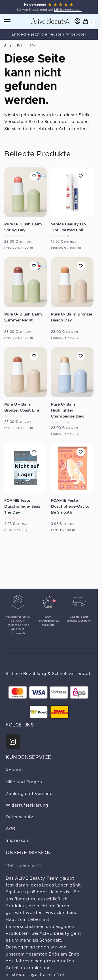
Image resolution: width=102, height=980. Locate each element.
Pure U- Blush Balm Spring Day (23, 227)
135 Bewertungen (68, 10)
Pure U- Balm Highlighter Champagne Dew (68, 410)
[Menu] (13, 22)
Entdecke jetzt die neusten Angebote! (49, 35)
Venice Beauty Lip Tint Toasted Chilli (68, 227)
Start (8, 46)
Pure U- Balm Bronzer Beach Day (72, 317)
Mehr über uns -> (23, 866)
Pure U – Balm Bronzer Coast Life (22, 407)
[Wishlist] (34, 176)
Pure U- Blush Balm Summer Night (23, 317)
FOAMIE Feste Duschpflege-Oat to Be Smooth (70, 506)
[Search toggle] (68, 21)
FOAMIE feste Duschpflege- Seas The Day (22, 506)
